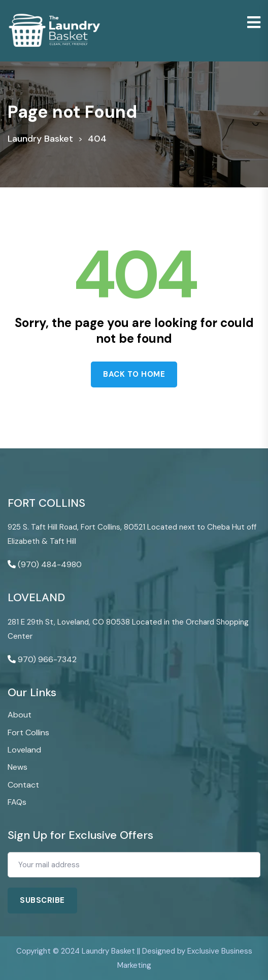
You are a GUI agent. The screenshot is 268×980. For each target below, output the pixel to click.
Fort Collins (28, 732)
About (20, 715)
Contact (23, 785)
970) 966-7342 (47, 659)
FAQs (17, 802)
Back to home (134, 374)
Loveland (24, 750)
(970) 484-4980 (50, 564)
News (18, 767)
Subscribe (42, 900)
